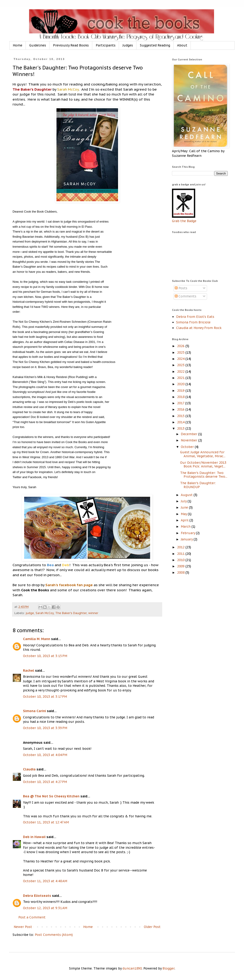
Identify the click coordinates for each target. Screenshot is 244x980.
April (185, 520)
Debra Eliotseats (37, 896)
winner (93, 613)
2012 (181, 547)
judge (30, 613)
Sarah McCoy (45, 613)
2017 (181, 403)
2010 (181, 560)
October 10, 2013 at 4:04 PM (45, 755)
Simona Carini (35, 711)
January (187, 539)
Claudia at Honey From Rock (199, 328)
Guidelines (38, 45)
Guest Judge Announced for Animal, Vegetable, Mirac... (203, 454)
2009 (181, 566)
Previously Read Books (71, 45)
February (188, 533)
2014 (181, 422)
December (190, 434)
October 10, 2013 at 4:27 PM (45, 782)
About (182, 45)
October (188, 447)
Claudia (29, 769)
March (186, 526)
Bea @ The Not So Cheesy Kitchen (51, 796)
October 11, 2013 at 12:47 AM (46, 822)
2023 (181, 365)
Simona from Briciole (193, 322)
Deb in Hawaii (34, 837)
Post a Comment (32, 917)
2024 (181, 359)
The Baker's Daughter (71, 613)
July (184, 501)
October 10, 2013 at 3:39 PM (45, 728)
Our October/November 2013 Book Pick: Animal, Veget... (203, 465)
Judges (128, 45)
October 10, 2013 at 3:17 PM (45, 697)
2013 (181, 428)
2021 (181, 378)
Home (18, 45)
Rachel (29, 671)
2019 (181, 391)
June (185, 507)
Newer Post (23, 927)
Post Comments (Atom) (54, 935)
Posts (181, 288)
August (187, 495)
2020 (181, 384)
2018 (181, 397)
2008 (181, 572)
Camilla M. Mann (37, 639)
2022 (181, 372)
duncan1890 (132, 968)
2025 (181, 352)
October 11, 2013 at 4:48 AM (45, 881)
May (184, 514)
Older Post (152, 927)
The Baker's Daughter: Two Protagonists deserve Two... (204, 475)
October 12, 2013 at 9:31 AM (45, 908)
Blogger (168, 968)
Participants (106, 45)
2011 (181, 554)
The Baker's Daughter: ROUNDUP (198, 485)
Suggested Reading (155, 45)
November (190, 440)
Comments (186, 296)
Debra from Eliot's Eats (195, 317)
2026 (181, 346)
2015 (181, 416)
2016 (181, 409)
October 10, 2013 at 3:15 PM (45, 656)
